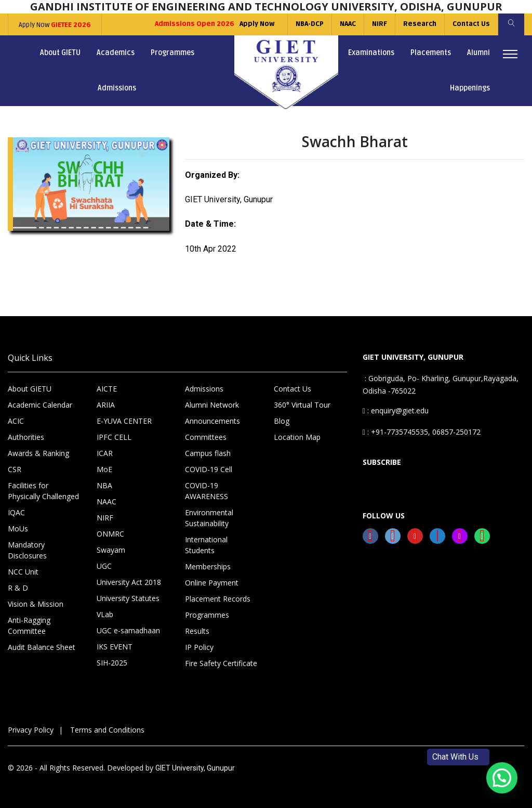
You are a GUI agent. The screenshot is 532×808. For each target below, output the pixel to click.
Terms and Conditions (107, 730)
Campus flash (208, 453)
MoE (104, 469)
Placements (431, 53)
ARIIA (106, 405)
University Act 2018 (129, 582)
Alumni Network (212, 405)
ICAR (105, 453)
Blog (282, 421)
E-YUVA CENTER (124, 421)
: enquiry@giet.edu (396, 410)
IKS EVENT (115, 647)
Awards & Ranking (38, 453)
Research (420, 24)
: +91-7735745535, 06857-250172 (422, 432)
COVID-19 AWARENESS (207, 491)
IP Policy (199, 647)
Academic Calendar (40, 405)
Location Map (297, 437)
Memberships (208, 566)
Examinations (371, 53)
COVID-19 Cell (209, 469)
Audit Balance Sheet (42, 647)
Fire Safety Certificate (221, 663)
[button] (502, 778)
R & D (18, 588)
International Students (206, 545)
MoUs (18, 529)
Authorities (26, 437)
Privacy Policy (31, 730)
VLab (105, 614)
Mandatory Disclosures (27, 550)
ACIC (16, 421)
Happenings (470, 88)
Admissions (117, 88)
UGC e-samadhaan (128, 630)
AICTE (107, 389)
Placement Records (218, 599)
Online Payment (212, 583)
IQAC (16, 512)
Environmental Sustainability (209, 518)
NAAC (348, 24)
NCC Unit (23, 572)
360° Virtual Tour (302, 405)
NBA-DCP (310, 24)
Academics (116, 53)
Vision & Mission (36, 604)
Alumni (478, 53)
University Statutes (128, 598)
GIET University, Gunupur (195, 768)
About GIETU (60, 53)
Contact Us (471, 24)
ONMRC (110, 534)
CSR (15, 469)
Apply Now (55, 25)
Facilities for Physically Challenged (43, 491)
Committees (206, 437)
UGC (104, 566)
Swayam (111, 550)
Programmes (172, 53)
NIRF (380, 24)
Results (197, 631)
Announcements (212, 421)
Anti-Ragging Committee (29, 625)
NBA (104, 485)
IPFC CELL (114, 437)
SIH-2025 (112, 663)
